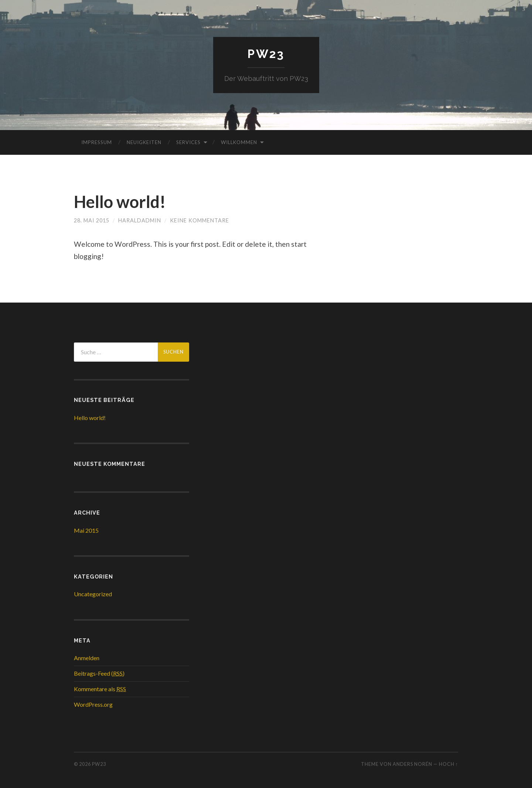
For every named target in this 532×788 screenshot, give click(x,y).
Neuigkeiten (144, 142)
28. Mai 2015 (92, 220)
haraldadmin (140, 220)
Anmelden (87, 658)
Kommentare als (100, 689)
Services (188, 142)
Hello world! (120, 202)
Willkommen (239, 142)
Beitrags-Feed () (99, 673)
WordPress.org (93, 704)
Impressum (97, 142)
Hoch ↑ (449, 764)
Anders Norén (412, 764)
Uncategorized (93, 594)
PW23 (266, 54)
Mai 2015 (86, 530)
